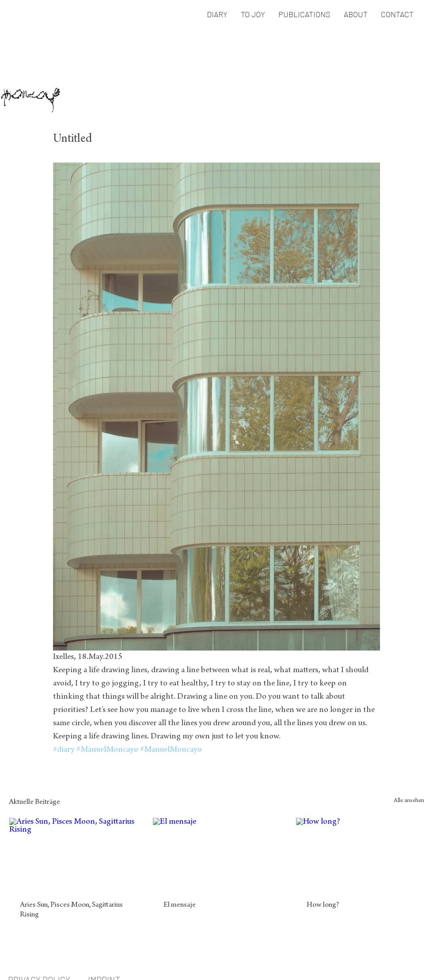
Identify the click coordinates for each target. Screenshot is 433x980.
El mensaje (180, 905)
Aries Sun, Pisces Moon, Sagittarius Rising (71, 910)
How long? (323, 905)
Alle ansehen (409, 801)
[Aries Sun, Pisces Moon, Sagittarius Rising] (73, 854)
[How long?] (360, 854)
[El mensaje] (217, 854)
